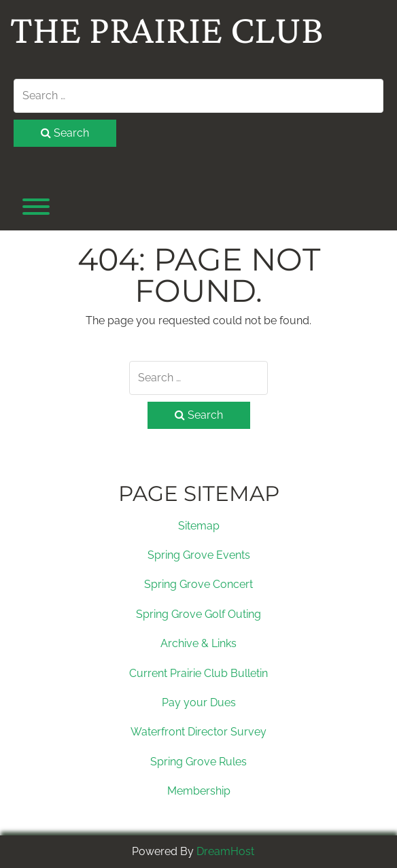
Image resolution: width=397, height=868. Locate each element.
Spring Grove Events (199, 555)
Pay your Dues (199, 702)
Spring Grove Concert (198, 584)
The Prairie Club (167, 29)
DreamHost (225, 851)
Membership (199, 791)
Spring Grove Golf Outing (198, 614)
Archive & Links (198, 643)
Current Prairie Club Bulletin (198, 673)
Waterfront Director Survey (198, 732)
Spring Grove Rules (198, 762)
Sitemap (199, 526)
